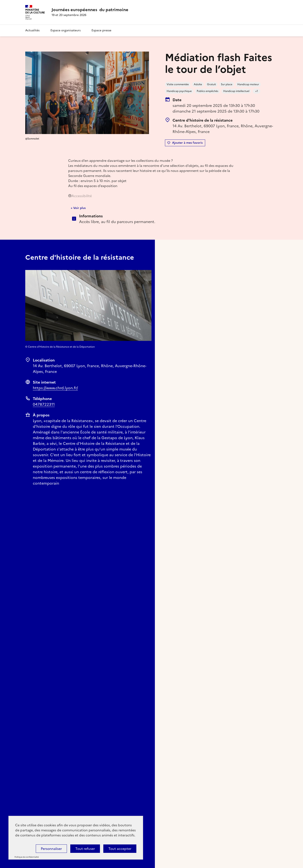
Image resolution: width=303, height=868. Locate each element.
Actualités (32, 30)
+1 (257, 91)
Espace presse (101, 30)
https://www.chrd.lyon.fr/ (55, 388)
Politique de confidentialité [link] (27, 857)
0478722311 (44, 404)
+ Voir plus (78, 208)
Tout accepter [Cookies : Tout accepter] (120, 849)
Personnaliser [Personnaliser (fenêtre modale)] (51, 849)
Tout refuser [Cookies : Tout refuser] (85, 849)
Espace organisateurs (66, 30)
